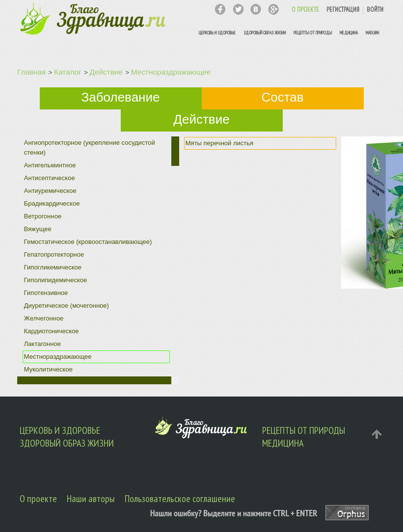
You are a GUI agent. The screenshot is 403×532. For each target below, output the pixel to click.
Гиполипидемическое (56, 280)
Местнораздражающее (171, 72)
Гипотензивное (46, 293)
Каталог (68, 72)
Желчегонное (44, 318)
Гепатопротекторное (54, 254)
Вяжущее (38, 229)
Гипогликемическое (53, 267)
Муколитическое (48, 369)
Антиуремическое (50, 191)
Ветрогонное (43, 216)
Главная (31, 72)
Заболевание (121, 97)
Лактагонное (42, 344)
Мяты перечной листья (219, 143)
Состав (282, 97)
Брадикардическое (52, 203)
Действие (106, 72)
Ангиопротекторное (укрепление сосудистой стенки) (90, 147)
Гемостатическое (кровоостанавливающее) (88, 242)
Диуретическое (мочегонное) (67, 306)
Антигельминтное (50, 165)
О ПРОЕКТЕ (305, 10)
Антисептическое (50, 178)
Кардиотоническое (52, 331)
